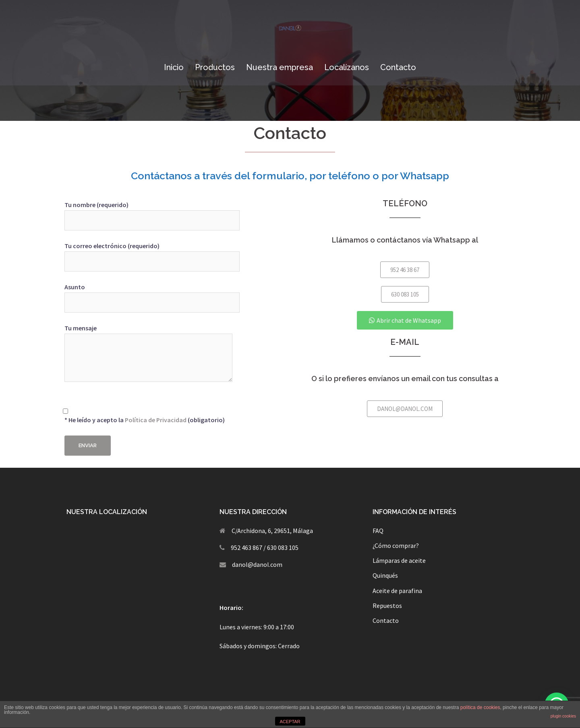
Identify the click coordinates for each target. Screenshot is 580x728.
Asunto (152, 295)
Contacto (398, 67)
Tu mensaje (148, 354)
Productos (215, 67)
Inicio (174, 67)
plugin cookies (563, 716)
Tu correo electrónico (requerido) (152, 254)
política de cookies (480, 707)
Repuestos (387, 606)
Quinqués (385, 575)
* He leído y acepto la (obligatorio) (145, 411)
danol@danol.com (257, 564)
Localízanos (347, 67)
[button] (405, 270)
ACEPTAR (290, 722)
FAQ (378, 531)
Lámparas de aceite (399, 560)
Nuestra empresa (280, 67)
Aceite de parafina (397, 591)
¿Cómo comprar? (396, 545)
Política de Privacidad (156, 420)
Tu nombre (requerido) (152, 213)
